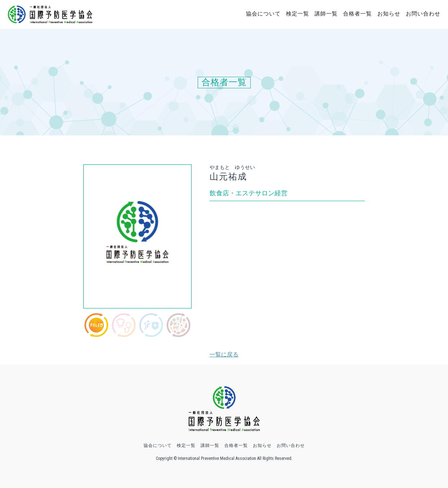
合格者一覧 (357, 14)
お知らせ (389, 14)
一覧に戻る (224, 354)
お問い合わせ (423, 14)
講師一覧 (326, 14)
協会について (263, 14)
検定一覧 (298, 14)
